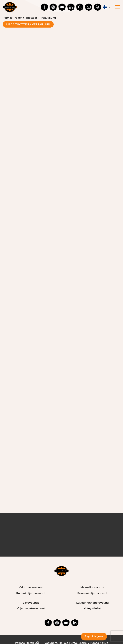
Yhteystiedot (92, 608)
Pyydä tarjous (94, 636)
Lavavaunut (31, 603)
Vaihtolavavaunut (31, 587)
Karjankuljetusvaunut (31, 593)
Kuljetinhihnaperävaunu (92, 603)
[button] (107, 7)
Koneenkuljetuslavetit (92, 593)
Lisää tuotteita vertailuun (28, 24)
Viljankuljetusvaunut (31, 608)
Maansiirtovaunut (92, 587)
